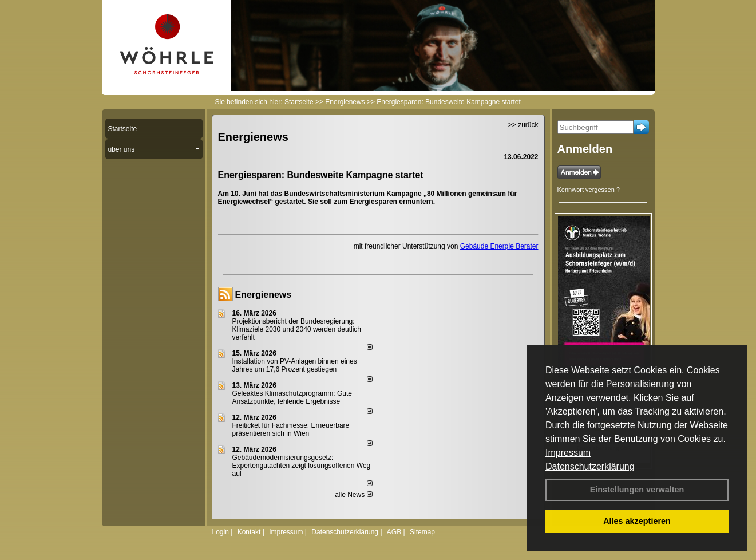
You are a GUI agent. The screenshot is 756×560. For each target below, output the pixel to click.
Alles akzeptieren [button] (637, 521)
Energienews (264, 295)
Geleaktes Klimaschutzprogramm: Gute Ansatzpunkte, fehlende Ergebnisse (292, 397)
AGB (394, 532)
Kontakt (249, 532)
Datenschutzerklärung (590, 466)
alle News (353, 495)
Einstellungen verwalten (637, 490)
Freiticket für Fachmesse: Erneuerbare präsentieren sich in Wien (291, 429)
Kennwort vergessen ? (589, 190)
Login (221, 532)
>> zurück (523, 125)
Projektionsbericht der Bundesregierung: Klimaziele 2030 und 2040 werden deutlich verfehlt (297, 329)
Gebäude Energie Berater (499, 246)
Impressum (568, 453)
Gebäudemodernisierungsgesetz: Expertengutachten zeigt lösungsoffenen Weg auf (302, 466)
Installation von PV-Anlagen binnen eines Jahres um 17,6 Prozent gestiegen (295, 365)
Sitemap (422, 532)
